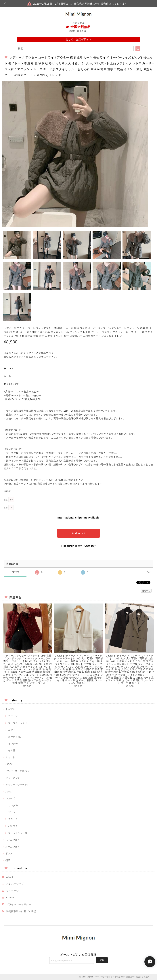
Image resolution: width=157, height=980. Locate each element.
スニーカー (14, 819)
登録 (102, 960)
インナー (13, 744)
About (10, 877)
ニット (12, 730)
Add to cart (79, 533)
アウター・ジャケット (17, 785)
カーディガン (15, 737)
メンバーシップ (15, 884)
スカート (10, 757)
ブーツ (12, 812)
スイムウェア (13, 840)
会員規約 (146, 977)
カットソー (14, 716)
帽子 (8, 860)
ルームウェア (13, 847)
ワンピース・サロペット (19, 771)
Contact (11, 897)
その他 (12, 750)
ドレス (9, 853)
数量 (6, 508)
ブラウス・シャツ (18, 723)
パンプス (13, 826)
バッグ (9, 792)
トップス (10, 709)
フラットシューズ (18, 833)
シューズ (10, 798)
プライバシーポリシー (19, 904)
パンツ (9, 764)
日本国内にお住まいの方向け (79, 546)
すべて (16, 572)
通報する (146, 591)
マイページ (12, 891)
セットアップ (13, 778)
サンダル (13, 805)
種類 (6, 500)
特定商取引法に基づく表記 (21, 911)
